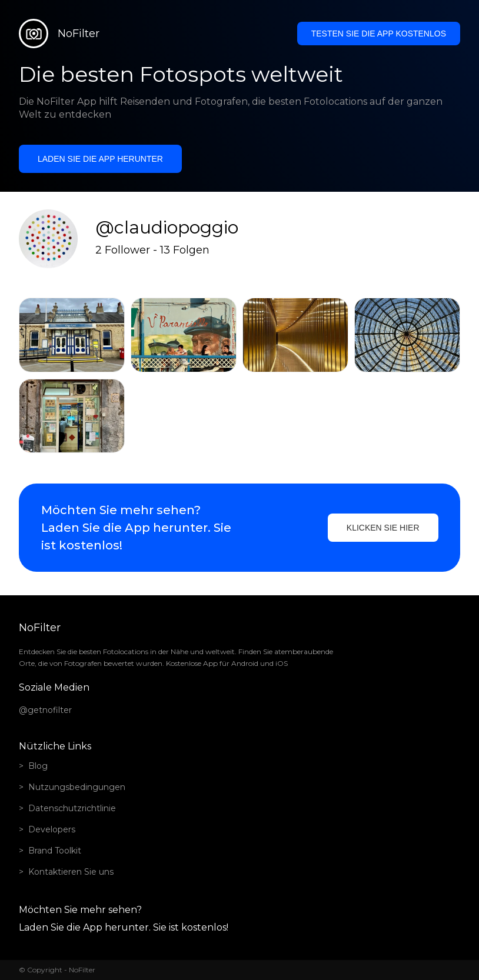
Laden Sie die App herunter (100, 159)
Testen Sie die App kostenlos (379, 34)
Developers (52, 829)
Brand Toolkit (55, 851)
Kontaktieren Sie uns (71, 872)
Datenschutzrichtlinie (72, 808)
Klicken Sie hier (383, 528)
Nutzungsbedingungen (77, 787)
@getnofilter (45, 710)
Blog (38, 766)
